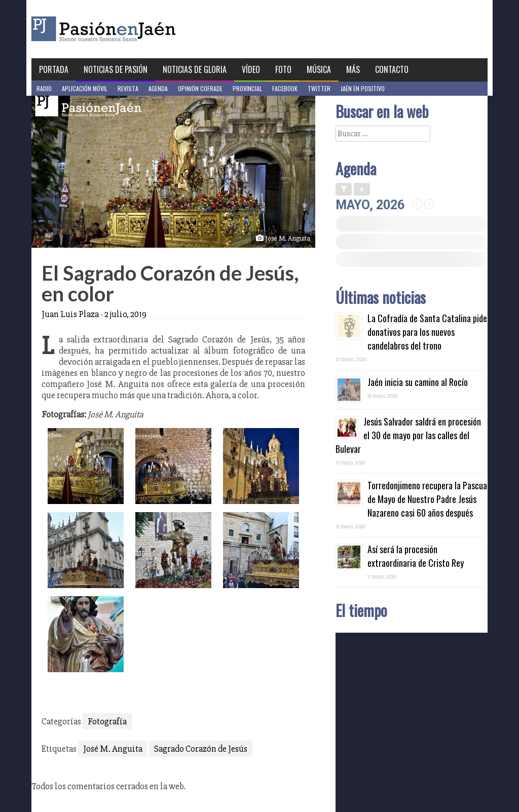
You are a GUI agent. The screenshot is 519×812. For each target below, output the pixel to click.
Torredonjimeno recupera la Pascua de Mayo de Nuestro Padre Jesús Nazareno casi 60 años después (427, 499)
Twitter (319, 88)
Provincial (247, 88)
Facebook (285, 88)
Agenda (158, 88)
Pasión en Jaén (131, 29)
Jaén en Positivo (363, 88)
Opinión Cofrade (200, 88)
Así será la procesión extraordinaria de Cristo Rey (416, 556)
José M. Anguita (113, 749)
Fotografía (107, 721)
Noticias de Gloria (195, 69)
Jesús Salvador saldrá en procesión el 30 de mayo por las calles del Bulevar (408, 435)
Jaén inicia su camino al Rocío (418, 382)
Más (353, 69)
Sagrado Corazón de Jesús (201, 749)
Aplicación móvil (85, 88)
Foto (283, 69)
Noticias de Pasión (116, 69)
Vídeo (251, 69)
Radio (44, 88)
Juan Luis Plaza (70, 314)
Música (319, 69)
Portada (54, 69)
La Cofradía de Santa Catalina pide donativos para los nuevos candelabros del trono (427, 332)
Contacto (392, 69)
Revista (128, 88)
